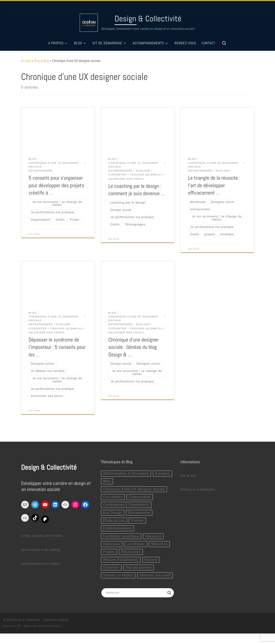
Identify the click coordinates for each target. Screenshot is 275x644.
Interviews (112, 546)
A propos (110, 482)
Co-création (113, 498)
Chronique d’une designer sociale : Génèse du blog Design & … (133, 348)
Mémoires (160, 546)
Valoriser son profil (119, 586)
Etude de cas (114, 522)
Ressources (131, 554)
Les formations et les (35, 550)
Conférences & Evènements (126, 506)
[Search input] (136, 603)
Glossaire (154, 538)
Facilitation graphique (121, 538)
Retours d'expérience (121, 562)
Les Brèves (136, 546)
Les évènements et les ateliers (41, 564)
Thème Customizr (52, 636)
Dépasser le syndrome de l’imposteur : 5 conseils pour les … (57, 348)
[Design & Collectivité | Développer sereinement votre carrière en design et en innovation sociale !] (89, 22)
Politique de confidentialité (198, 490)
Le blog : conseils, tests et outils (42, 537)
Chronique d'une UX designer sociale (134, 490)
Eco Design (113, 514)
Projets (109, 554)
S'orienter (111, 570)
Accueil (26, 61)
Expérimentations (118, 530)
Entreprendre (140, 514)
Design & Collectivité (27, 630)
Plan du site (188, 476)
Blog (37, 61)
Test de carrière (139, 570)
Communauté (140, 498)
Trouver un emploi (118, 578)
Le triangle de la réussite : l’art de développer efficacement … (214, 185)
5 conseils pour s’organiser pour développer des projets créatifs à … (56, 185)
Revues (152, 562)
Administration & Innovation (126, 474)
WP (19, 636)
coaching (55, 550)
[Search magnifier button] (169, 603)
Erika (37, 234)
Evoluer (138, 522)
